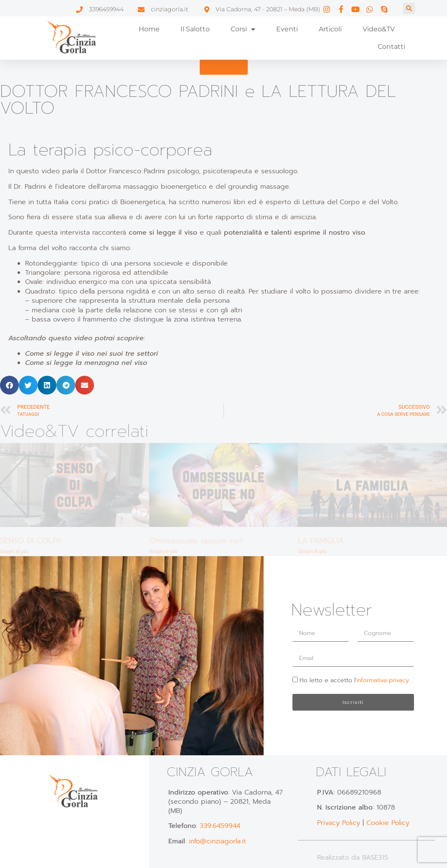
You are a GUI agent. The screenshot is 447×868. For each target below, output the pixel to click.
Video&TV (379, 29)
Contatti (391, 47)
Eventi (287, 29)
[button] (409, 8)
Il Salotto (195, 29)
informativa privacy (383, 680)
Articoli (330, 29)
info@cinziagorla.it (217, 841)
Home (149, 29)
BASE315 (375, 858)
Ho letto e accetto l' (354, 680)
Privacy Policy (339, 823)
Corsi (243, 29)
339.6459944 (220, 826)
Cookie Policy (388, 823)
